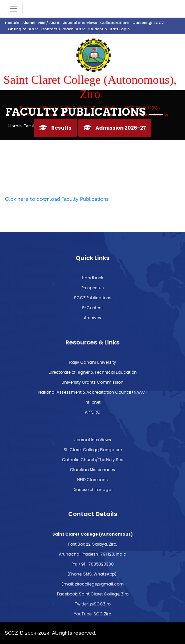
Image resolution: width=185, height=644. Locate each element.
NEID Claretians (92, 480)
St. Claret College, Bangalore (93, 450)
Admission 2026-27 (121, 128)
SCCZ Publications (93, 298)
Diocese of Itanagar (93, 490)
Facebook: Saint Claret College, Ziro (93, 594)
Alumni (29, 23)
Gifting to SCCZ (23, 29)
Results (61, 128)
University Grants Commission (92, 382)
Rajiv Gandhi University (93, 362)
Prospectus (93, 288)
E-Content (92, 308)
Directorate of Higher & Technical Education (93, 372)
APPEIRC (93, 412)
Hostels (12, 23)
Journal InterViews (93, 440)
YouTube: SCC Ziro (92, 614)
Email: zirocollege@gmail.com (93, 584)
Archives (92, 318)
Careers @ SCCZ (148, 23)
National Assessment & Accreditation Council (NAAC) (92, 392)
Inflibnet (92, 402)
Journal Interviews (80, 23)
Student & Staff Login (109, 29)
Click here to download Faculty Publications (57, 199)
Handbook (92, 278)
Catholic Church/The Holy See (92, 460)
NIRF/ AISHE (49, 23)
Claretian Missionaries (92, 470)
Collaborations (115, 23)
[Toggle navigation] (14, 9)
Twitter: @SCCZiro (93, 604)
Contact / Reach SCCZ (63, 29)
